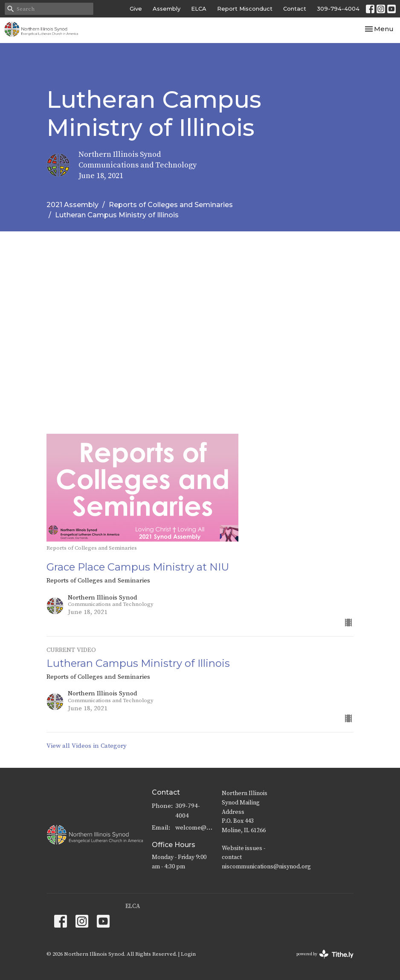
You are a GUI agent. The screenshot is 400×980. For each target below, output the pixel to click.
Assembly (167, 9)
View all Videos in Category (87, 746)
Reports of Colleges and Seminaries (171, 205)
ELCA (199, 9)
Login (188, 954)
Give (136, 9)
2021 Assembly (72, 205)
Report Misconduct (245, 9)
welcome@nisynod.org (194, 828)
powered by (325, 954)
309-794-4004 (338, 9)
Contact (295, 9)
